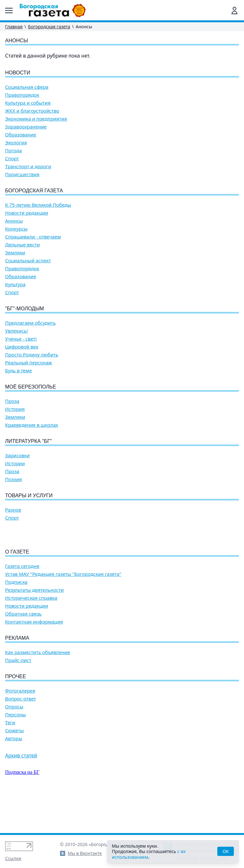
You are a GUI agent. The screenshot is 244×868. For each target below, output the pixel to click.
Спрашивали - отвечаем (33, 237)
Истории (15, 463)
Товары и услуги (29, 496)
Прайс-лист (18, 696)
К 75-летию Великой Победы (38, 205)
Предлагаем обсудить (30, 323)
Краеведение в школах (32, 425)
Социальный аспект (28, 261)
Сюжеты (14, 767)
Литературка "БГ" (28, 441)
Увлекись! (17, 331)
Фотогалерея (20, 727)
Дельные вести (22, 245)
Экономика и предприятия (36, 119)
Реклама (17, 674)
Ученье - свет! (21, 339)
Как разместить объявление (37, 689)
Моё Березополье (30, 387)
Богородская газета (49, 27)
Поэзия (14, 479)
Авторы (14, 775)
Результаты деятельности (34, 626)
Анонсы (14, 221)
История (15, 409)
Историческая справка (31, 634)
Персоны (15, 751)
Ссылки (13, 858)
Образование (21, 135)
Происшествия (22, 174)
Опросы (14, 743)
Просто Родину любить (32, 355)
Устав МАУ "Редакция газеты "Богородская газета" (63, 610)
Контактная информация (34, 658)
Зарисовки (17, 455)
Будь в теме (18, 371)
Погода (14, 151)
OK (226, 851)
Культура (15, 284)
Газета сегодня (22, 602)
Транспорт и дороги (28, 166)
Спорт (12, 158)
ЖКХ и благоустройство (32, 111)
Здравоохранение (26, 127)
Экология (16, 143)
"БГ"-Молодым (24, 309)
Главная (14, 27)
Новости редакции (27, 213)
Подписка (16, 618)
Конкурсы (16, 229)
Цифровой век (22, 347)
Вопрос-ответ (20, 735)
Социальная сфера (27, 87)
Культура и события (28, 103)
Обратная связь (23, 650)
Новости (18, 73)
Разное (13, 510)
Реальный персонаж (29, 363)
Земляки (15, 253)
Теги (10, 759)
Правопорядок (22, 95)
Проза (12, 401)
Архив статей (21, 792)
